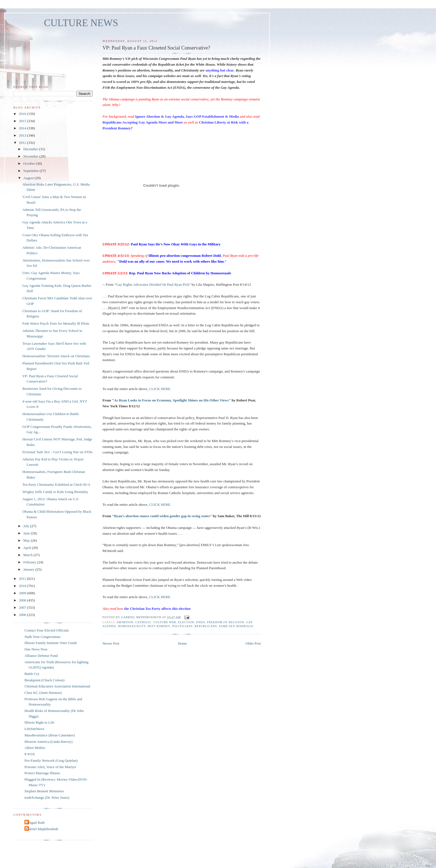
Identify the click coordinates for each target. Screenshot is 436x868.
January (29, 569)
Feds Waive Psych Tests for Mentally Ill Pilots (56, 323)
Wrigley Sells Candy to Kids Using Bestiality (55, 492)
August (29, 178)
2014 (23, 128)
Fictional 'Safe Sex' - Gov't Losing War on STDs (57, 452)
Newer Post (111, 643)
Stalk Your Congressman (42, 637)
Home (182, 643)
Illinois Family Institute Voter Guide (51, 643)
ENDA (200, 622)
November (31, 156)
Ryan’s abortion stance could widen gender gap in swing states (162, 516)
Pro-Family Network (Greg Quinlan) (51, 760)
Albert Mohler (35, 748)
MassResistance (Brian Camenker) (50, 735)
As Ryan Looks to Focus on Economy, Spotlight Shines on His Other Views (171, 400)
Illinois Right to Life (39, 722)
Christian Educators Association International (57, 686)
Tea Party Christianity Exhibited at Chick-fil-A (56, 484)
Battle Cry (32, 674)
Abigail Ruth (35, 823)
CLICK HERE (160, 389)
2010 (23, 586)
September (32, 171)
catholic (143, 622)
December (31, 149)
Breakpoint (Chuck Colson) (44, 680)
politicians (182, 626)
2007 (23, 607)
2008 (23, 600)
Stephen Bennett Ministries (44, 791)
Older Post (253, 643)
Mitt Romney (159, 626)
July (27, 526)
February (30, 562)
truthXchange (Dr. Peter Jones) (47, 797)
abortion (125, 622)
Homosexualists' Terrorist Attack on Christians (56, 356)
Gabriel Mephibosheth (42, 829)
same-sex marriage (236, 626)
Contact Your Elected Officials (47, 630)
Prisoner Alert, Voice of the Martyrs (50, 767)
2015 (23, 121)
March (29, 555)
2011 (23, 579)
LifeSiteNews (34, 729)
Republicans (206, 626)
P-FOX (30, 754)
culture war (165, 622)
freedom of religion (226, 622)
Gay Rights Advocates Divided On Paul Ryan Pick (153, 284)
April (28, 548)
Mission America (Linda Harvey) (49, 742)
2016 (23, 114)
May (27, 540)
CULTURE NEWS (81, 23)
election (186, 622)
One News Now (36, 649)
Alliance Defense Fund (41, 656)
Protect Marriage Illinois (42, 773)
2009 (23, 593)
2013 (23, 135)
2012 (23, 143)
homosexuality (132, 626)
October (30, 163)
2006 (23, 615)
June (27, 533)
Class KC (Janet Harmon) (43, 693)
